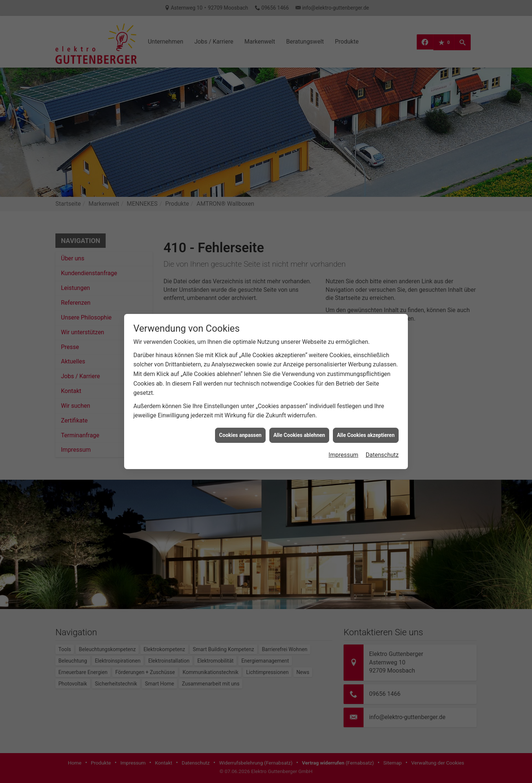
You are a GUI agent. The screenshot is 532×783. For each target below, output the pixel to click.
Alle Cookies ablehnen (299, 425)
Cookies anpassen (240, 425)
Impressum (343, 445)
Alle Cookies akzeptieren (366, 425)
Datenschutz (382, 445)
